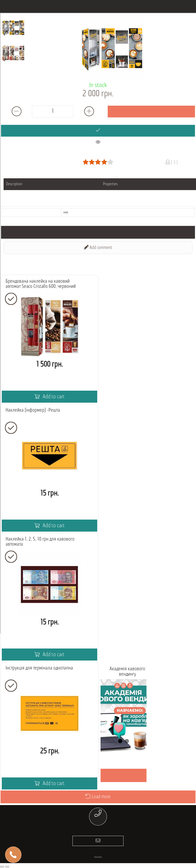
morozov (98, 857)
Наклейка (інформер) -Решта (33, 410)
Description (14, 184)
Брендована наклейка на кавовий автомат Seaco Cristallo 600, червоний (41, 284)
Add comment (98, 248)
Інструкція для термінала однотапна (39, 668)
